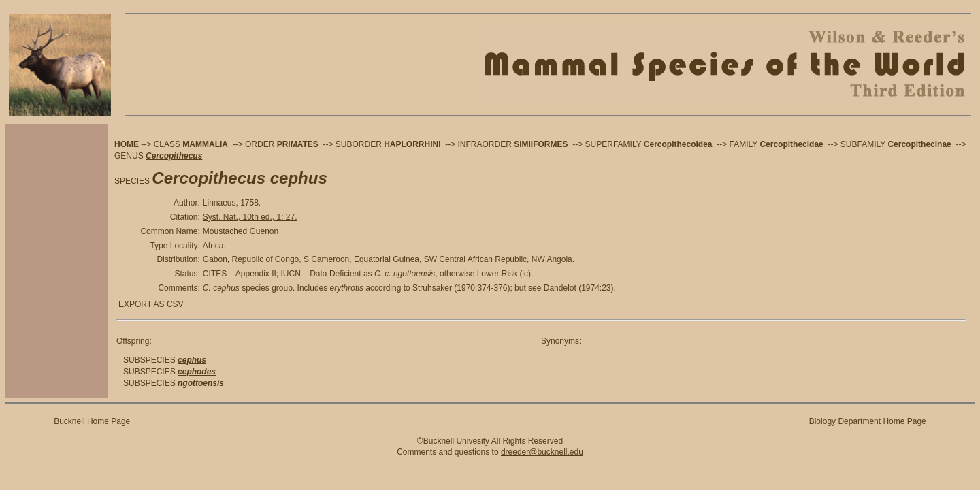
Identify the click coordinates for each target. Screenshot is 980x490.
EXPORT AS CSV (151, 304)
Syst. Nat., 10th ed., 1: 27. (250, 217)
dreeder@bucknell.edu (542, 452)
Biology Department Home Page (868, 421)
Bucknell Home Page (92, 421)
